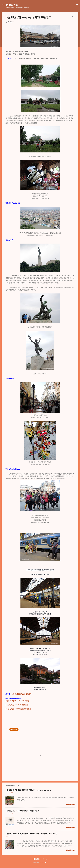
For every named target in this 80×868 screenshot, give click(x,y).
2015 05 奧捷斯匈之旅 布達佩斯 (21, 694)
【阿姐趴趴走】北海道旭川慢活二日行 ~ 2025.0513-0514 (28, 790)
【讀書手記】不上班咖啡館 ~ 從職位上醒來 (22, 811)
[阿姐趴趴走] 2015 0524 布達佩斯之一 (18, 701)
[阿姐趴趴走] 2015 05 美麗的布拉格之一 (19, 709)
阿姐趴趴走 (14, 729)
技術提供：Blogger (40, 859)
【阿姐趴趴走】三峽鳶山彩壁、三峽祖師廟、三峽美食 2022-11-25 (31, 834)
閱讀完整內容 (70, 804)
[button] (73, 17)
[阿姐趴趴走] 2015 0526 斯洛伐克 (17, 705)
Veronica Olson (44, 863)
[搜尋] (77, 5)
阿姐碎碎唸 (12, 5)
